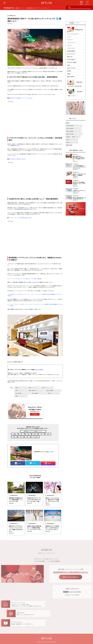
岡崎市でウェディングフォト (21, 388)
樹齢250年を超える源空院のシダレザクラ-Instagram (20, 98)
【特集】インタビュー (72, 96)
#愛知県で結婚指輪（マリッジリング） (74, 128)
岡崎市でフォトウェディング (34, 388)
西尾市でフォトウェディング (21, 396)
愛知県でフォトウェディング (21, 390)
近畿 (14, 437)
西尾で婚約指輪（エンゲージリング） (23, 393)
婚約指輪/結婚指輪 (71, 51)
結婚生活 (69, 74)
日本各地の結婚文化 (71, 60)
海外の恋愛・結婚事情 (72, 62)
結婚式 (69, 65)
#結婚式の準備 (69, 145)
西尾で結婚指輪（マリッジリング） (39, 393)
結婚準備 (69, 71)
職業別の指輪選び (71, 77)
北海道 (15, 434)
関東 (35, 434)
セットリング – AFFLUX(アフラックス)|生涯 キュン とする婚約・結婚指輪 (25, 279)
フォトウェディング (71, 42)
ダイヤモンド (70, 40)
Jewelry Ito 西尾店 (39, 370)
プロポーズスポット (71, 48)
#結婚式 (68, 123)
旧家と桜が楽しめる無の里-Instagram (17, 159)
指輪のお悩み (70, 57)
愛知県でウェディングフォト (47, 388)
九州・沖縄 (35, 437)
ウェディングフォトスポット (73, 34)
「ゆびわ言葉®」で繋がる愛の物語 (74, 86)
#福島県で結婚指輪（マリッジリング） (74, 131)
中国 (21, 437)
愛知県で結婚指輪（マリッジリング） (53, 390)
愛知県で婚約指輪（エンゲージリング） (36, 390)
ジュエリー (69, 37)
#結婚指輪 (68, 137)
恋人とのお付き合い (71, 54)
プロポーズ (69, 45)
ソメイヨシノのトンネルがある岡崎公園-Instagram (20, 218)
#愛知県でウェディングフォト (72, 142)
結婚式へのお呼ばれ (71, 68)
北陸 (41, 434)
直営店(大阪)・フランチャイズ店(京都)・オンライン (33, 431)
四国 (27, 437)
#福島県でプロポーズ (76, 137)
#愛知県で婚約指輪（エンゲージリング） (74, 126)
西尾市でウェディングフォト (53, 393)
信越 (28, 434)
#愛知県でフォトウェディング (72, 140)
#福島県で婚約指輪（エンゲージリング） (74, 134)
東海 (48, 434)
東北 (22, 434)
